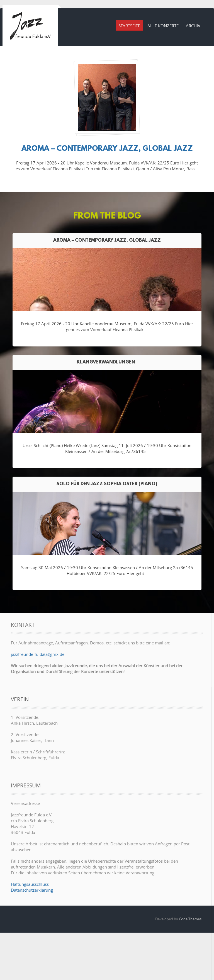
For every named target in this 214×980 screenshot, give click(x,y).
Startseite (129, 26)
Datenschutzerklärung (32, 890)
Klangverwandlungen (107, 362)
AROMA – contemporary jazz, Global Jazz (107, 149)
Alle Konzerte (163, 26)
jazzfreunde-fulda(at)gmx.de (38, 654)
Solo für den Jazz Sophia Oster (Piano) (107, 484)
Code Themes (190, 919)
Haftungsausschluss (30, 884)
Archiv (193, 26)
